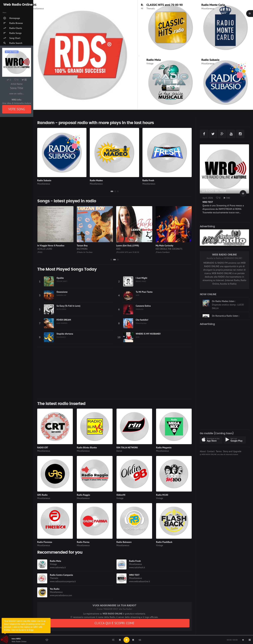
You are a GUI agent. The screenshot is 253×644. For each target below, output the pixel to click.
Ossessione (62, 292)
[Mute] (243, 640)
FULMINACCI (61, 337)
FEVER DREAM (64, 320)
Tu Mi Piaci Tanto (144, 292)
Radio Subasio (210, 60)
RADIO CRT (43, 447)
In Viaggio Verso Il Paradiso (51, 246)
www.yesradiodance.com (61, 595)
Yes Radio (55, 589)
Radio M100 (162, 495)
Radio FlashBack (163, 252)
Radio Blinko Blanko (87, 447)
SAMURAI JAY (61, 295)
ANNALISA (140, 309)
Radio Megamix (164, 447)
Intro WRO (16, 639)
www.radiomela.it (58, 568)
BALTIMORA (82, 249)
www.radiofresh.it (137, 568)
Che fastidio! (142, 320)
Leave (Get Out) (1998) (128, 246)
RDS (39, 5)
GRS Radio (42, 495)
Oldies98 (121, 495)
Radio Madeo (96, 180)
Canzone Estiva (143, 306)
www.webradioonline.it (140, 581)
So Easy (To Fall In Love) (68, 306)
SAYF (138, 295)
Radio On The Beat (85, 252)
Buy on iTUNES (12, 52)
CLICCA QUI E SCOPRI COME (114, 623)
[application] (126, 640)
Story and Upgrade (232, 451)
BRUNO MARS (141, 281)
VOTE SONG (17, 109)
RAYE (138, 337)
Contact (211, 451)
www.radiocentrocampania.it (63, 581)
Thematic (151, 9)
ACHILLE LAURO (45, 249)
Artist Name (17, 84)
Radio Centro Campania (61, 575)
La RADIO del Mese (214, 191)
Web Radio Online (19, 642)
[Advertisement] (114, 373)
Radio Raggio (83, 495)
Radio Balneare (124, 542)
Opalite (60, 278)
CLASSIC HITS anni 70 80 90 (165, 5)
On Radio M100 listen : (223, 300)
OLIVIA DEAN (61, 309)
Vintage (150, 64)
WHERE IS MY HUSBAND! (148, 334)
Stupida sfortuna (65, 334)
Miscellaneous (43, 9)
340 (227, 198)
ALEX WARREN (62, 323)
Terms (219, 451)
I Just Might (142, 278)
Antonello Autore (232, 454)
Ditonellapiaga (141, 323)
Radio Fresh (148, 180)
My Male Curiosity (164, 246)
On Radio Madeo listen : (224, 311)
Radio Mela (154, 60)
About (203, 451)
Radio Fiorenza (45, 542)
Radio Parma (83, 542)
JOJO (118, 249)
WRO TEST (134, 575)
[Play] (126, 640)
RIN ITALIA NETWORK (127, 447)
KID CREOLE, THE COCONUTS (169, 249)
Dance (119, 451)
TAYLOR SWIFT (62, 281)
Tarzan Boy (82, 246)
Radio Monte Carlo (213, 5)
